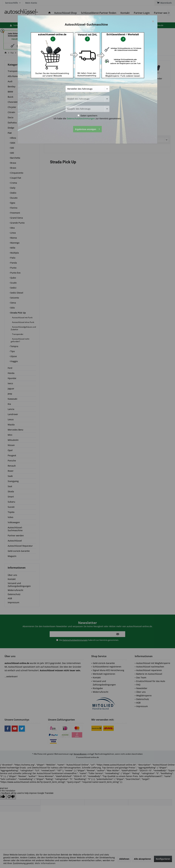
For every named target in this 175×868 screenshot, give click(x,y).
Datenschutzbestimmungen (81, 118)
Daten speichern (87, 116)
